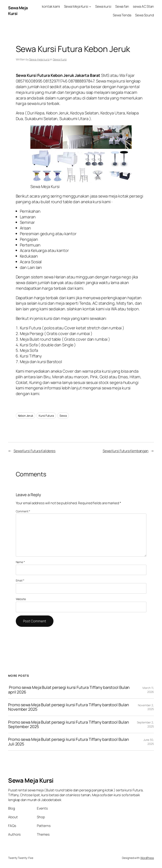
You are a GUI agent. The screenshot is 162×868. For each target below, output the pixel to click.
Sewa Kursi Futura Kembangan (126, 451)
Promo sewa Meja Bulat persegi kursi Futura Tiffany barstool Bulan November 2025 (69, 707)
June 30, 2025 (149, 742)
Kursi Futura (46, 416)
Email (20, 580)
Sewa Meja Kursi (31, 780)
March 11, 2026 (148, 690)
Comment (23, 511)
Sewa (63, 416)
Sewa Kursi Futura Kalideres (35, 451)
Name (20, 562)
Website (21, 599)
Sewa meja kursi (39, 59)
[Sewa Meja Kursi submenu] (90, 6)
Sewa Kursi (60, 59)
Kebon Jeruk (26, 416)
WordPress (147, 858)
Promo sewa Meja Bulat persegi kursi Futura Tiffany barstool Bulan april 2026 (69, 690)
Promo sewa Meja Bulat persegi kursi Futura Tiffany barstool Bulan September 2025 (69, 725)
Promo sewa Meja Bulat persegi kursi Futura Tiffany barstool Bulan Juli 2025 (69, 742)
